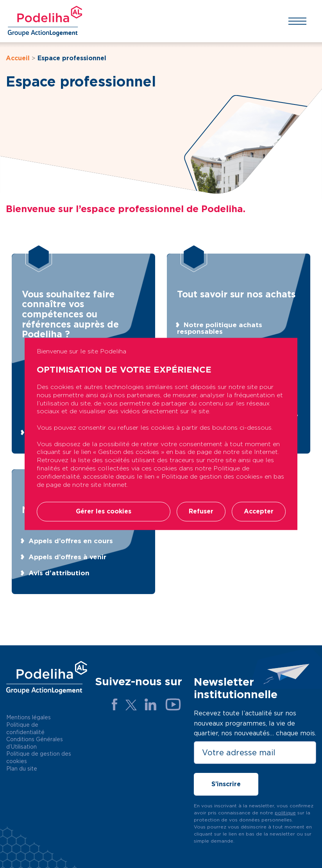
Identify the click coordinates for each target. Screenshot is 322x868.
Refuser (201, 512)
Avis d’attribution (59, 573)
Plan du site (22, 769)
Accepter (259, 512)
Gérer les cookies (104, 512)
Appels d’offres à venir (67, 557)
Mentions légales (29, 717)
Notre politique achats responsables (220, 328)
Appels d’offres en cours (71, 541)
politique (285, 813)
